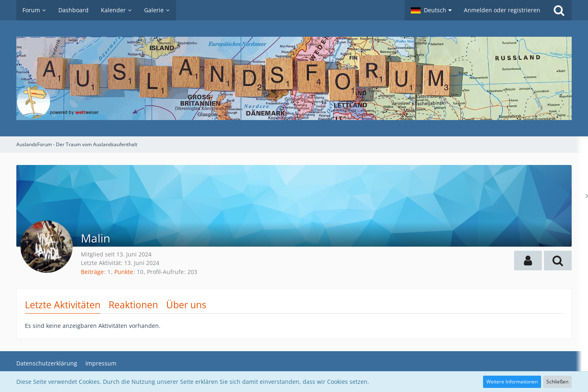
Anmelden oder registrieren (502, 10)
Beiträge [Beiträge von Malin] (92, 272)
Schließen (557, 382)
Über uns (186, 305)
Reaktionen (133, 305)
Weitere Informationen (512, 382)
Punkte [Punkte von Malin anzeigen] (124, 272)
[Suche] (559, 10)
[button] (431, 10)
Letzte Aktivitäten (63, 305)
